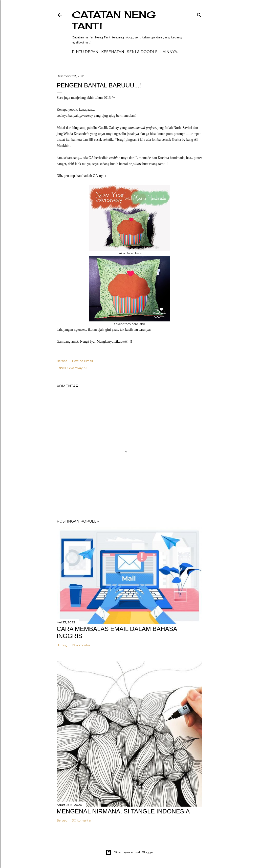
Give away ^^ (77, 368)
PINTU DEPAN (85, 52)
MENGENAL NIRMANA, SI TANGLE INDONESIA (123, 811)
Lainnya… (170, 52)
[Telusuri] (199, 14)
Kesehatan (113, 52)
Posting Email (82, 361)
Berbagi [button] (62, 361)
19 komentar (81, 645)
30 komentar (82, 820)
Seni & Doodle (142, 52)
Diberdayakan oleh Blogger (129, 852)
